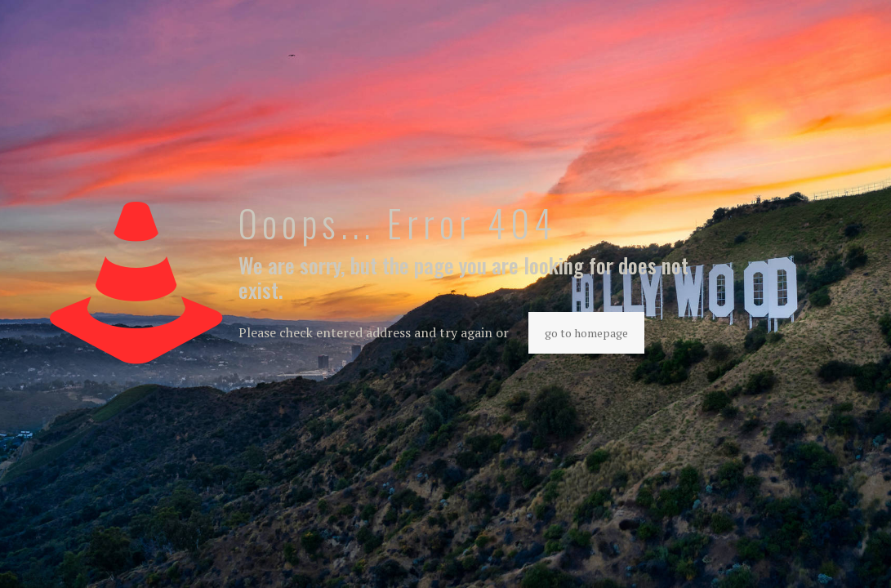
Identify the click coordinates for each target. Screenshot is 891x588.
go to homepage (586, 333)
